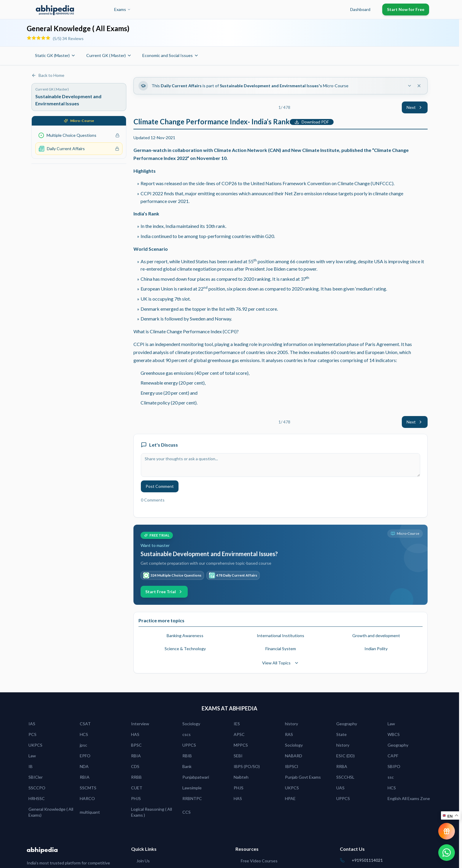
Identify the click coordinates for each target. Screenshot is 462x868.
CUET (137, 788)
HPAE (290, 798)
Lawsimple (192, 788)
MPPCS (241, 745)
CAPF (393, 756)
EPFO (85, 756)
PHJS (239, 788)
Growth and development (376, 635)
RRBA (342, 766)
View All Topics (281, 663)
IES (237, 724)
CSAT (85, 724)
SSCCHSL (345, 777)
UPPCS (189, 745)
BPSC (136, 745)
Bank (187, 766)
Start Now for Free (406, 9)
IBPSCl (291, 766)
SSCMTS (88, 788)
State (341, 734)
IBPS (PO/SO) (247, 766)
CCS (187, 812)
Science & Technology (185, 649)
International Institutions (281, 635)
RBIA (136, 756)
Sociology (191, 724)
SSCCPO (37, 788)
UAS (340, 788)
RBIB (187, 756)
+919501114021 (367, 860)
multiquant (90, 812)
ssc (391, 777)
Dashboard (360, 9)
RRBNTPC (192, 798)
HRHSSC (37, 798)
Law (391, 724)
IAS (32, 724)
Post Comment (160, 486)
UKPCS (35, 745)
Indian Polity (376, 649)
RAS (289, 734)
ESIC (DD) (345, 756)
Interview (140, 724)
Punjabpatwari (196, 777)
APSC (239, 734)
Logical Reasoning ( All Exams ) (152, 812)
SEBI (238, 756)
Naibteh (241, 777)
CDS (135, 766)
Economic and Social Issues (171, 55)
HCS (84, 734)
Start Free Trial (164, 592)
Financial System (281, 649)
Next (415, 107)
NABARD (294, 756)
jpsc (83, 745)
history (291, 724)
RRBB (136, 777)
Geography (347, 724)
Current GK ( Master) (109, 55)
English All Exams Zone (409, 798)
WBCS (394, 734)
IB (31, 766)
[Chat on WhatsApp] (447, 853)
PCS (32, 734)
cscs (187, 734)
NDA (84, 766)
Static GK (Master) (55, 55)
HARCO (87, 798)
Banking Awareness (185, 635)
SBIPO (394, 766)
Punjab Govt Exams (303, 777)
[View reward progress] (447, 831)
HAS (135, 734)
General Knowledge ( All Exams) (51, 812)
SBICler (36, 777)
